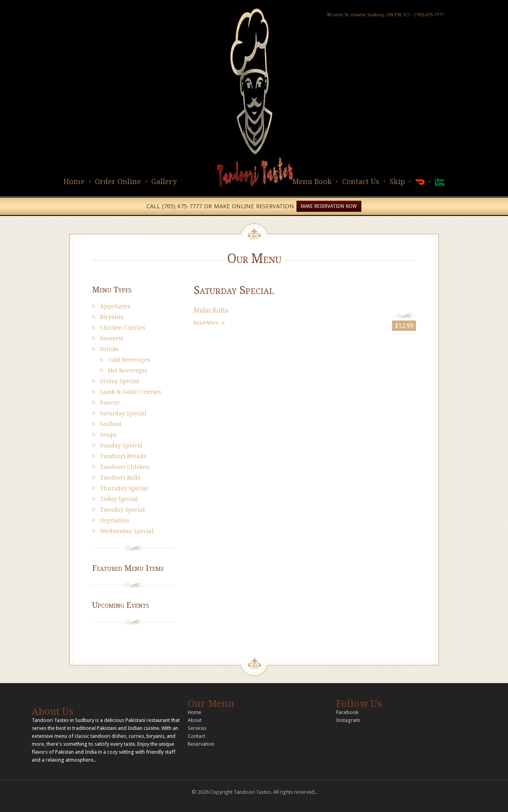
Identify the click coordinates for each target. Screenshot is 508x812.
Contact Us (361, 181)
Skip (397, 181)
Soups (108, 435)
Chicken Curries (123, 328)
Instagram (348, 720)
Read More (206, 323)
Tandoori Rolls (120, 478)
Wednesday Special (127, 531)
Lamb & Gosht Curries (131, 392)
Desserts (112, 338)
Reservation (201, 744)
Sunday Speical (121, 445)
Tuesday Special (122, 510)
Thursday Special (124, 488)
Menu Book (312, 181)
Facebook (347, 712)
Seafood (111, 424)
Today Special (119, 499)
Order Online (118, 181)
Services (197, 728)
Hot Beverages (128, 370)
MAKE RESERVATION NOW (329, 206)
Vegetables (115, 520)
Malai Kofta (211, 310)
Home (74, 181)
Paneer (110, 403)
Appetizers (115, 306)
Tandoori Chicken (125, 467)
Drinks (109, 349)
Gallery (164, 181)
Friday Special (120, 381)
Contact (196, 736)
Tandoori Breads (123, 456)
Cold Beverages (129, 360)
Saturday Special (123, 413)
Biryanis (112, 317)
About (195, 720)
